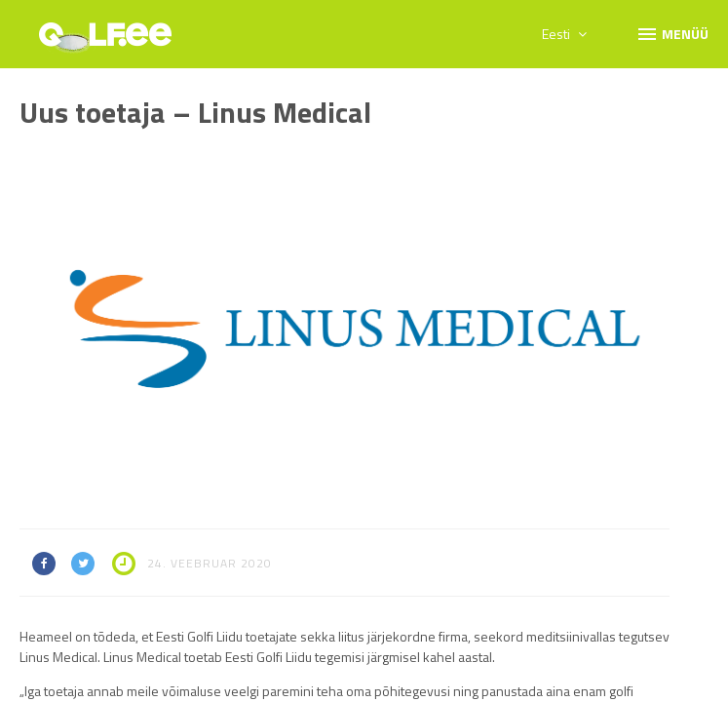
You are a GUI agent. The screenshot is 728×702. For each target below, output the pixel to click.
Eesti (564, 34)
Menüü (672, 33)
